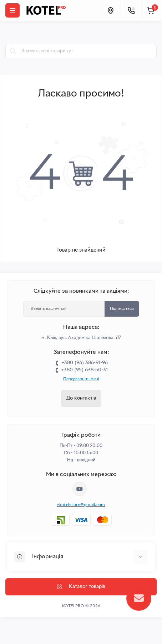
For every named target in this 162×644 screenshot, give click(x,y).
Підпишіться (122, 309)
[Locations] (110, 10)
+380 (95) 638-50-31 (84, 370)
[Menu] (12, 10)
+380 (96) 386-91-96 (85, 363)
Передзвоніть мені (81, 379)
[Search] (13, 51)
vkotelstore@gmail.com (81, 505)
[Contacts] (131, 10)
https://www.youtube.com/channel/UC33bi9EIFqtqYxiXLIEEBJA (80, 489)
